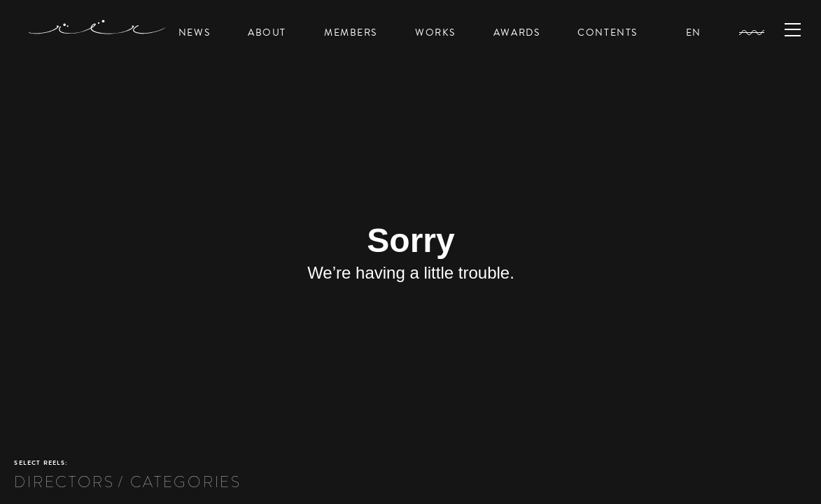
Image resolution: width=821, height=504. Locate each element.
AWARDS (517, 33)
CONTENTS (608, 33)
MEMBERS (351, 33)
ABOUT (267, 33)
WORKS (435, 33)
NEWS (194, 33)
